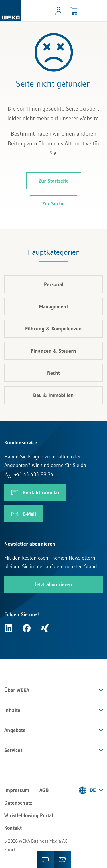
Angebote (15, 730)
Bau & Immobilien (53, 395)
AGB (44, 790)
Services (13, 750)
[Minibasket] (74, 11)
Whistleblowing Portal (29, 815)
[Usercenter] (58, 11)
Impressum (17, 790)
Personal (54, 284)
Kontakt (13, 828)
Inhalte (12, 710)
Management (54, 307)
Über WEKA (17, 690)
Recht (53, 373)
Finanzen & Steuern (53, 351)
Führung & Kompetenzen (53, 329)
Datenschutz (18, 803)
